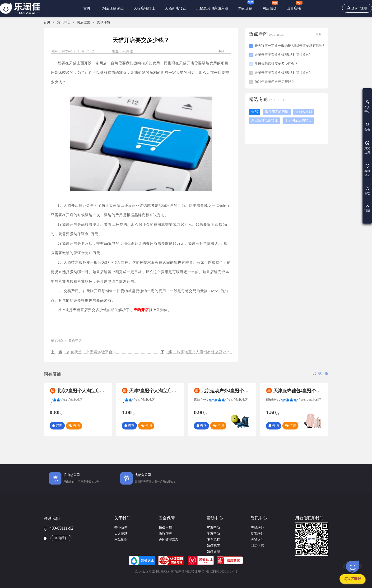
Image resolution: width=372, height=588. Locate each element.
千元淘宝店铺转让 (298, 120)
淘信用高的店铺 (277, 112)
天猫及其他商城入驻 (212, 8)
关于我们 (122, 518)
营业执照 (121, 528)
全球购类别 (304, 112)
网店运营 (84, 22)
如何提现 (213, 552)
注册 (364, 8)
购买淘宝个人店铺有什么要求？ (203, 352)
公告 (367, 127)
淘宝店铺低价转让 (265, 120)
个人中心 (367, 107)
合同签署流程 (169, 540)
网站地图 (121, 540)
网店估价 (270, 5)
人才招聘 (121, 534)
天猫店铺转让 (144, 8)
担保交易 (165, 528)
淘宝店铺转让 (113, 8)
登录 (354, 8)
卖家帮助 (213, 534)
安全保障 (167, 518)
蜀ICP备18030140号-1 (222, 572)
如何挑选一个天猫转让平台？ (92, 352)
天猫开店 (75, 341)
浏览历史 (367, 147)
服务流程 (213, 540)
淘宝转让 (257, 534)
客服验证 (367, 170)
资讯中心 (64, 22)
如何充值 (213, 546)
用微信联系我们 (309, 518)
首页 (87, 8)
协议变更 (165, 534)
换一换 (321, 373)
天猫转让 (257, 528)
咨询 (57, 426)
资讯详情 (103, 22)
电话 (367, 191)
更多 (318, 34)
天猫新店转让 (176, 8)
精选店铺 (246, 5)
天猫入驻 (257, 540)
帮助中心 (215, 518)
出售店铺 (295, 5)
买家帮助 (213, 528)
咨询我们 (61, 538)
